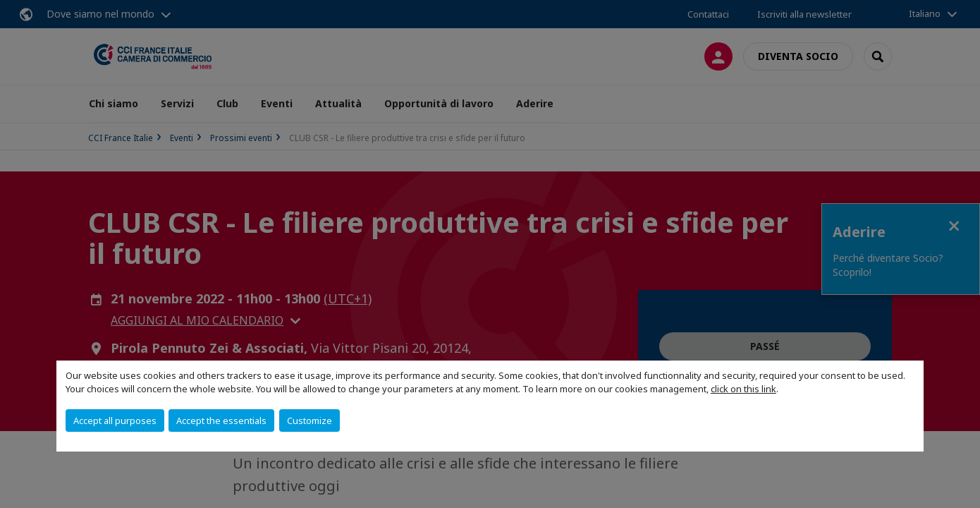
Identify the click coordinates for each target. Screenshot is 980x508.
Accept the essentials (221, 421)
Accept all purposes (115, 421)
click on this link (743, 389)
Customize (310, 421)
